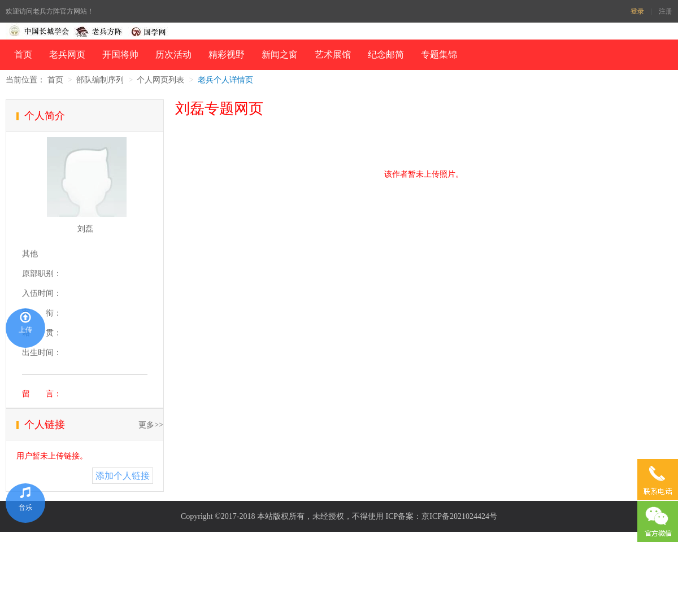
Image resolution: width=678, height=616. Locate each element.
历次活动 (173, 54)
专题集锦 (439, 54)
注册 (666, 11)
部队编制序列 (100, 80)
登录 (637, 11)
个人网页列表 (160, 80)
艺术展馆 (333, 54)
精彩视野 (227, 54)
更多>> (151, 425)
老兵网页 (67, 54)
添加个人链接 (123, 476)
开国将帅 (120, 54)
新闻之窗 (280, 54)
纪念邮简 (386, 54)
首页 (23, 54)
